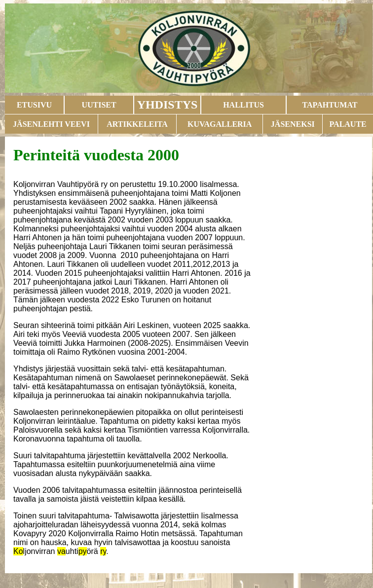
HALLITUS (243, 105)
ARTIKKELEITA (137, 124)
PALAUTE (348, 124)
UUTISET (99, 105)
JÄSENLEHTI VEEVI (51, 124)
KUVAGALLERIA (220, 124)
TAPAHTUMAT (330, 105)
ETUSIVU (34, 105)
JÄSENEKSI (293, 124)
